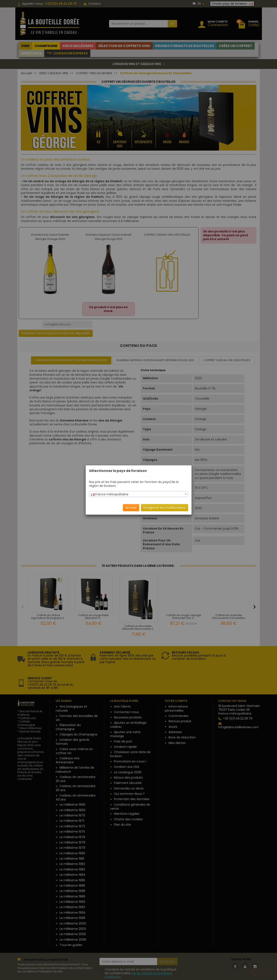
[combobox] (139, 494)
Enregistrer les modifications (165, 508)
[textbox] (139, 494)
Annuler (131, 508)
